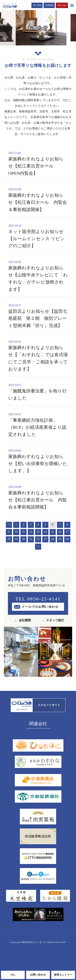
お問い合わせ (38, 975)
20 (24, 539)
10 (16, 532)
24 (53, 539)
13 (38, 532)
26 (67, 539)
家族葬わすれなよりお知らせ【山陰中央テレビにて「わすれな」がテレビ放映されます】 (38, 276)
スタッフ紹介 (55, 620)
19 (16, 539)
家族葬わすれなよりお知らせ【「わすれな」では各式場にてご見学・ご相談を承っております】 (38, 356)
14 (45, 532)
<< (9, 525)
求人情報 (37, 5)
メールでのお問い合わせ (40, 607)
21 (31, 539)
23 (45, 539)
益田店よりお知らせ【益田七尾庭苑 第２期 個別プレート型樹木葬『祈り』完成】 (38, 316)
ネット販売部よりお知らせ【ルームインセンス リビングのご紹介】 (38, 236)
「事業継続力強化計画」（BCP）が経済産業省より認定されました (38, 425)
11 (23, 532)
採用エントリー (63, 975)
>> (38, 546)
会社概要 (25, 620)
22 (38, 539)
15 (53, 532)
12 (31, 532)
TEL (13, 975)
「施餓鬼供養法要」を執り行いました (38, 392)
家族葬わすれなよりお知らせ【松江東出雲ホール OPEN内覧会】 (38, 163)
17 (67, 532)
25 (60, 539)
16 (60, 532)
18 (9, 539)
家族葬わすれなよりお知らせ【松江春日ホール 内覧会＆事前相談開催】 (38, 200)
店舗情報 (49, 5)
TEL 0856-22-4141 (38, 599)
